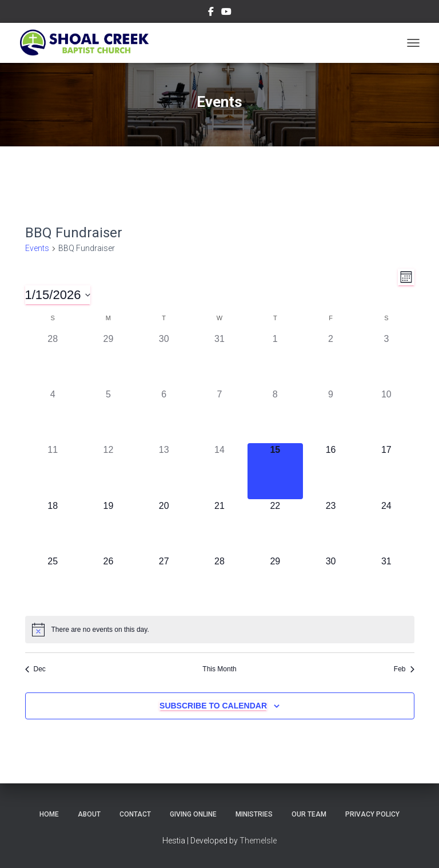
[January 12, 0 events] (108, 471)
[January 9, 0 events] (331, 415)
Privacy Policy (372, 814)
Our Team (309, 814)
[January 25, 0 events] (53, 582)
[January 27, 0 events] (164, 582)
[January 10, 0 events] (386, 415)
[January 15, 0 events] (275, 471)
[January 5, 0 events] (108, 415)
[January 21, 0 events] (219, 527)
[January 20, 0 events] (164, 527)
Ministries (254, 814)
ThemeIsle (258, 841)
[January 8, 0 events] (275, 415)
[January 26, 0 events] (108, 582)
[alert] (220, 630)
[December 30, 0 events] (164, 360)
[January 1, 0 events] (275, 360)
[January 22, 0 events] (275, 527)
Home (49, 814)
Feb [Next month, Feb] (404, 669)
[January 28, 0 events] (219, 582)
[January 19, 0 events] (108, 527)
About (89, 814)
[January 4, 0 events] (53, 415)
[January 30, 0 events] (331, 582)
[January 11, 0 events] (53, 471)
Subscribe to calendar (213, 706)
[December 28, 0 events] (53, 360)
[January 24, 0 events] (386, 527)
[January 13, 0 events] (164, 471)
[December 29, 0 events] (108, 360)
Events (37, 248)
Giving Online (193, 814)
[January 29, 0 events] (275, 582)
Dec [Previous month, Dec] (35, 669)
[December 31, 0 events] (219, 360)
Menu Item (211, 13)
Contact (135, 814)
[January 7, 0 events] (219, 415)
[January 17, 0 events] (386, 471)
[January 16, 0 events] (331, 471)
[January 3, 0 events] (386, 360)
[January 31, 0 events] (386, 582)
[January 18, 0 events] (53, 527)
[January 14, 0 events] (219, 471)
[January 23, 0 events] (331, 527)
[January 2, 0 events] (331, 360)
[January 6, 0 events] (164, 415)
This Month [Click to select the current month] (219, 669)
